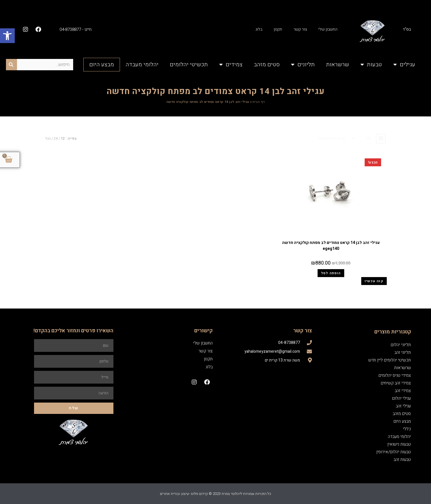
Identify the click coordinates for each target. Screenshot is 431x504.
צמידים (231, 65)
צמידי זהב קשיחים (396, 383)
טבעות (371, 65)
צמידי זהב (403, 391)
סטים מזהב (267, 64)
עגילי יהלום (402, 398)
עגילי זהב (331, 236)
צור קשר (300, 29)
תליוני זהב (403, 352)
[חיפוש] (11, 65)
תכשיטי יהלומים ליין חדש (390, 360)
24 (56, 139)
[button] (7, 36)
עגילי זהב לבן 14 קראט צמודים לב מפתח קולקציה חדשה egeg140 (331, 246)
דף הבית (259, 102)
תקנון (278, 29)
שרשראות (338, 64)
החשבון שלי (328, 29)
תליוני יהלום (401, 345)
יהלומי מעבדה (142, 64)
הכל (48, 139)
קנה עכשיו (374, 281)
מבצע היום (102, 64)
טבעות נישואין (399, 444)
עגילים (404, 65)
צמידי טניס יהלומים (395, 375)
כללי (407, 429)
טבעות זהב (402, 460)
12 (63, 139)
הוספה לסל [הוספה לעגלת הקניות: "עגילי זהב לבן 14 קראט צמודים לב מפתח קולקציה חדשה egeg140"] (331, 273)
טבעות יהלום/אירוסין (394, 452)
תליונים (303, 65)
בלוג (259, 29)
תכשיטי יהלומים (189, 64)
